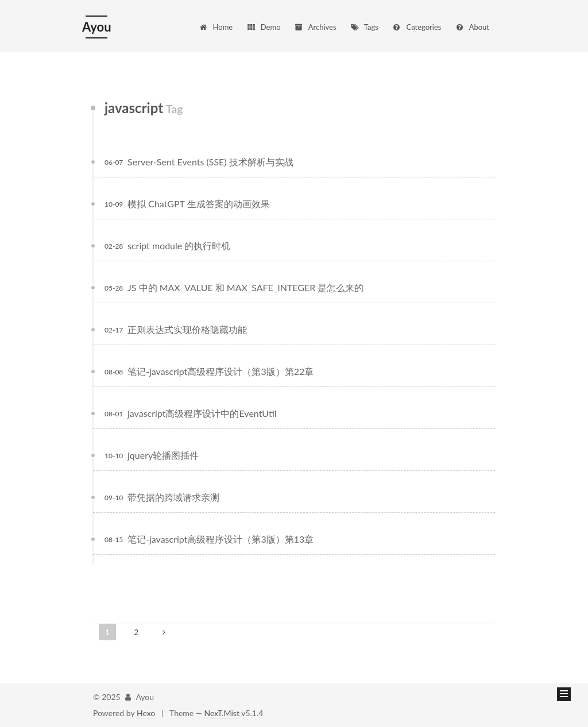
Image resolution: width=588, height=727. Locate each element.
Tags (364, 27)
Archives (315, 27)
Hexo (146, 713)
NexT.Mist (222, 713)
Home (216, 27)
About (472, 27)
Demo (264, 27)
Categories (416, 27)
